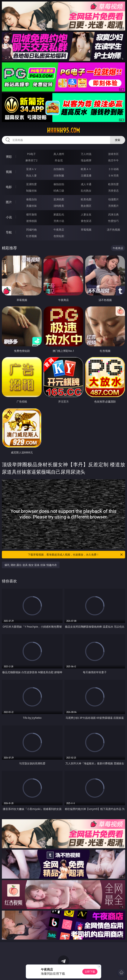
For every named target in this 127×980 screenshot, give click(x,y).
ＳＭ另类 (113, 175)
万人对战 (86, 154)
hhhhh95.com (63, 130)
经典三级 (59, 191)
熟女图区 (86, 206)
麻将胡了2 (31, 160)
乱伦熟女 (86, 191)
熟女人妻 (31, 175)
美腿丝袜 (31, 206)
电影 (9, 187)
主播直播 (86, 175)
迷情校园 (31, 221)
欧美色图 (86, 199)
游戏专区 (113, 154)
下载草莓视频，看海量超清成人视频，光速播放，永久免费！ (76, 555)
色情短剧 (59, 236)
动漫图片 (113, 199)
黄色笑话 (86, 221)
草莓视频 (86, 230)
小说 (9, 217)
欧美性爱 (113, 184)
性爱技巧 (113, 221)
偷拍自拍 (59, 184)
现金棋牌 (86, 160)
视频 (9, 172)
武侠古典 (113, 214)
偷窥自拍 (31, 199)
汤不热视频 (113, 230)
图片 (9, 202)
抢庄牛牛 (113, 160)
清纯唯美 (59, 206)
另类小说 (59, 221)
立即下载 (90, 972)
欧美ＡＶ (86, 169)
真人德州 (59, 154)
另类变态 (113, 191)
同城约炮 (31, 230)
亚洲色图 (59, 199)
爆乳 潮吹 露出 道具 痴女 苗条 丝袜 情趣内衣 (31, 565)
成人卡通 (86, 184)
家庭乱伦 (59, 214)
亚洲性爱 (31, 184)
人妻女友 (86, 214)
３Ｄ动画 (113, 169)
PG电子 (31, 154)
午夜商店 (59, 230)
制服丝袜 (31, 191)
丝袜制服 (59, 175)
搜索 (118, 140)
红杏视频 (31, 236)
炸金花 (59, 160)
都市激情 (31, 214)
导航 (9, 232)
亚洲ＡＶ (31, 169)
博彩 (9, 157)
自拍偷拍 (59, 169)
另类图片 (113, 206)
